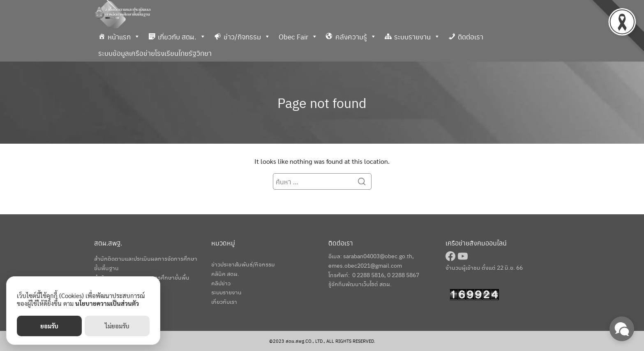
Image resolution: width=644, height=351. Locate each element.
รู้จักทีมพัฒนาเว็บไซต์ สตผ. (360, 284)
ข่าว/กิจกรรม (247, 37)
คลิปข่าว (221, 283)
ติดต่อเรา (471, 37)
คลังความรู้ (356, 37)
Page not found (322, 102)
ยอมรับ (49, 326)
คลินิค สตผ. (225, 273)
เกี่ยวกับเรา (224, 301)
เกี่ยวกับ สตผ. (182, 37)
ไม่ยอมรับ (117, 326)
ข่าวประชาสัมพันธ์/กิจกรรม (243, 264)
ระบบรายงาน (417, 37)
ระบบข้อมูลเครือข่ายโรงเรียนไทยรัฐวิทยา (155, 53)
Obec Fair (298, 37)
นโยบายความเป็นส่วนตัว (107, 303)
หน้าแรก (124, 37)
